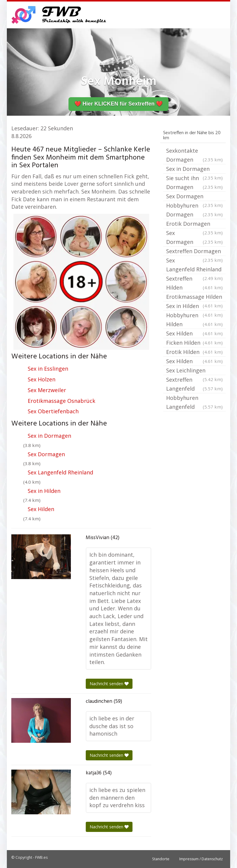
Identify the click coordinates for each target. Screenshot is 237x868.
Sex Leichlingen (194, 371)
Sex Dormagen (46, 454)
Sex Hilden (41, 509)
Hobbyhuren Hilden (194, 320)
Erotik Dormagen (194, 224)
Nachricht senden (109, 684)
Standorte (161, 859)
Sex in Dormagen (49, 436)
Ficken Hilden (194, 343)
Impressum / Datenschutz (201, 859)
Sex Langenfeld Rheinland (60, 472)
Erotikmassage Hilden (194, 297)
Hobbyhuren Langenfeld (194, 403)
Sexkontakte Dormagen (194, 156)
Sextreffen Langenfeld (194, 385)
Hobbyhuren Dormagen (194, 210)
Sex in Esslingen (48, 369)
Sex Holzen (42, 379)
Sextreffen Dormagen (194, 252)
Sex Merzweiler (47, 390)
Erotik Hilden (194, 352)
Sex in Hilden (44, 491)
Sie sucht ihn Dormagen (194, 183)
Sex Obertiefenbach (53, 411)
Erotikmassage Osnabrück (61, 401)
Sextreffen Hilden (194, 283)
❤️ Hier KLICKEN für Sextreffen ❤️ (118, 104)
